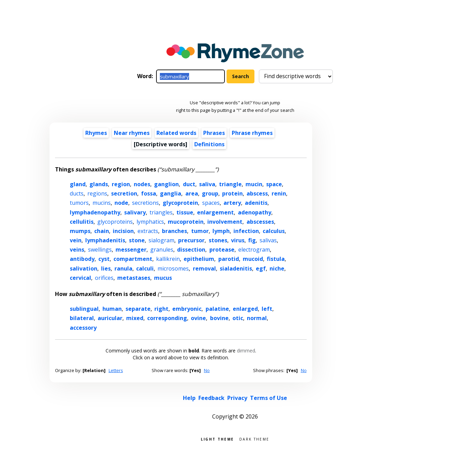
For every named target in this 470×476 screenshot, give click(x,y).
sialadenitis (236, 268)
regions (97, 193)
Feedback (211, 398)
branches (174, 231)
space (274, 184)
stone (137, 240)
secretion (124, 193)
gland (78, 184)
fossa (149, 193)
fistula (276, 259)
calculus (274, 231)
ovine (198, 318)
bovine (219, 318)
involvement (225, 222)
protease (222, 250)
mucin (254, 184)
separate (138, 309)
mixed (135, 318)
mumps (80, 231)
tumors (79, 203)
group (210, 193)
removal (204, 268)
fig (252, 240)
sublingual (84, 309)
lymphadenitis (105, 240)
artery (232, 203)
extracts (148, 231)
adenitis (256, 203)
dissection (191, 250)
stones (218, 240)
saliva (207, 184)
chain (102, 231)
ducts (77, 193)
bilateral (82, 318)
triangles (161, 212)
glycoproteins (115, 222)
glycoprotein (180, 203)
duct (189, 184)
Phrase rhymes (252, 133)
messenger (131, 250)
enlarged (245, 309)
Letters (116, 370)
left (267, 309)
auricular (110, 318)
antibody (82, 259)
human (112, 309)
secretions (145, 203)
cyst (104, 259)
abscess (257, 193)
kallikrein (168, 259)
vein (76, 240)
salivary (135, 212)
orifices (104, 278)
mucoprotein (186, 222)
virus (238, 240)
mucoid (253, 259)
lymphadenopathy (95, 212)
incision (123, 231)
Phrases (214, 133)
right (161, 309)
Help (189, 398)
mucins (102, 203)
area (192, 193)
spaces (211, 203)
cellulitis (82, 222)
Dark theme (254, 439)
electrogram (254, 250)
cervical (80, 278)
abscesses (260, 222)
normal (257, 318)
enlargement (215, 212)
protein (232, 193)
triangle (230, 184)
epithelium (199, 259)
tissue (185, 212)
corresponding (167, 318)
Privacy (237, 398)
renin (279, 193)
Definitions (209, 144)
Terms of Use (269, 398)
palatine (217, 309)
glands (99, 184)
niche (277, 268)
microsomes (173, 268)
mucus (163, 278)
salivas (268, 240)
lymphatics (150, 222)
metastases (134, 278)
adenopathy (255, 212)
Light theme (217, 439)
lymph (221, 231)
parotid (229, 259)
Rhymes (96, 133)
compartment (133, 259)
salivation (84, 268)
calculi (145, 268)
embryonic (187, 309)
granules (162, 250)
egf (261, 268)
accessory (83, 328)
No (207, 370)
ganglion (166, 184)
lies (106, 268)
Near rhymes (132, 133)
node (121, 203)
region (121, 184)
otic (238, 318)
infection (246, 231)
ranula (123, 268)
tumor (200, 231)
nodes (142, 184)
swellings (100, 250)
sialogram (161, 240)
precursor (191, 240)
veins (77, 250)
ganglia (171, 193)
